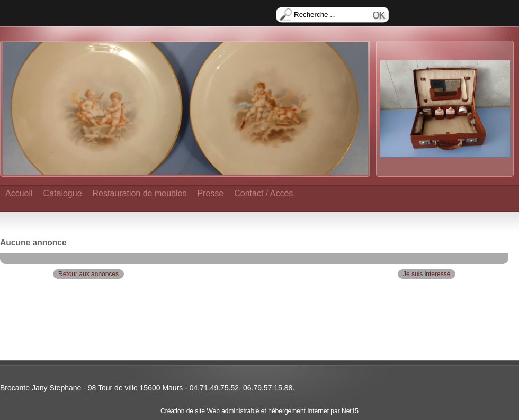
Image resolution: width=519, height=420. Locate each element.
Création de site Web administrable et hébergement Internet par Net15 (259, 411)
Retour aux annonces (88, 274)
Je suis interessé (427, 274)
